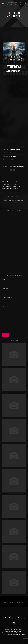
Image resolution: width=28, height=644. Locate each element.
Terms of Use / (9, 630)
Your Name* (14, 281)
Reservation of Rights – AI (13, 631)
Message (14, 318)
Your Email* (14, 290)
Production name (14, 299)
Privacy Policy (18, 630)
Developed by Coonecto (19, 634)
